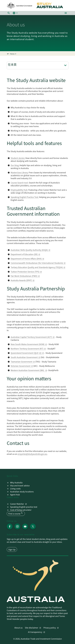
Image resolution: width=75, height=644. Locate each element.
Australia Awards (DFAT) (21, 280)
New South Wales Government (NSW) (28, 344)
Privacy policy (50, 628)
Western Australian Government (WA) (28, 370)
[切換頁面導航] (65, 65)
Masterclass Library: (19, 172)
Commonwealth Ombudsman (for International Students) (37, 263)
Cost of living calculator (21, 510)
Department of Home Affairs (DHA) (26, 259)
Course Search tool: (20, 183)
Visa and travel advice (20, 485)
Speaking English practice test (24, 507)
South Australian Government (24, 357)
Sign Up (12, 549)
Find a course (16, 513)
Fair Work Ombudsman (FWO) (24, 276)
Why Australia (16, 482)
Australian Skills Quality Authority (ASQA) (29, 250)
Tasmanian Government (21, 362)
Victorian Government (21, 366)
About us (18, 628)
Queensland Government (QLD (25, 353)
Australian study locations (22, 492)
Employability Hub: (19, 190)
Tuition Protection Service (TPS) (25, 272)
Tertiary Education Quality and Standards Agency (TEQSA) (37, 267)
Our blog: (15, 165)
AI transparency (35, 632)
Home (12, 54)
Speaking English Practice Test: (25, 197)
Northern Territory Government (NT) (27, 349)
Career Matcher (17, 504)
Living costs (15, 489)
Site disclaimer (32, 628)
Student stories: (18, 158)
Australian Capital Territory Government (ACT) (31, 337)
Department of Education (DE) (24, 254)
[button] (9, 13)
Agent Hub (15, 495)
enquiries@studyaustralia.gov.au (32, 454)
